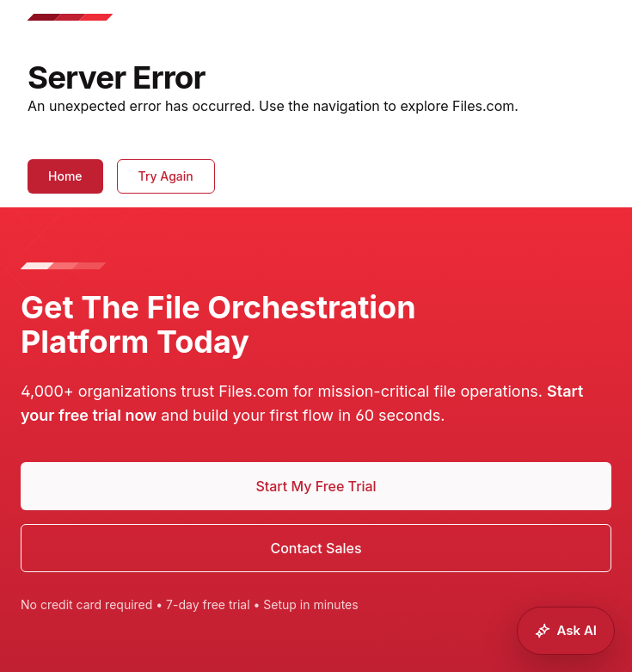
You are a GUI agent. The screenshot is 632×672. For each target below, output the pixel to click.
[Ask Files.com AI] (566, 631)
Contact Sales (316, 548)
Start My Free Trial (316, 486)
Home (65, 176)
